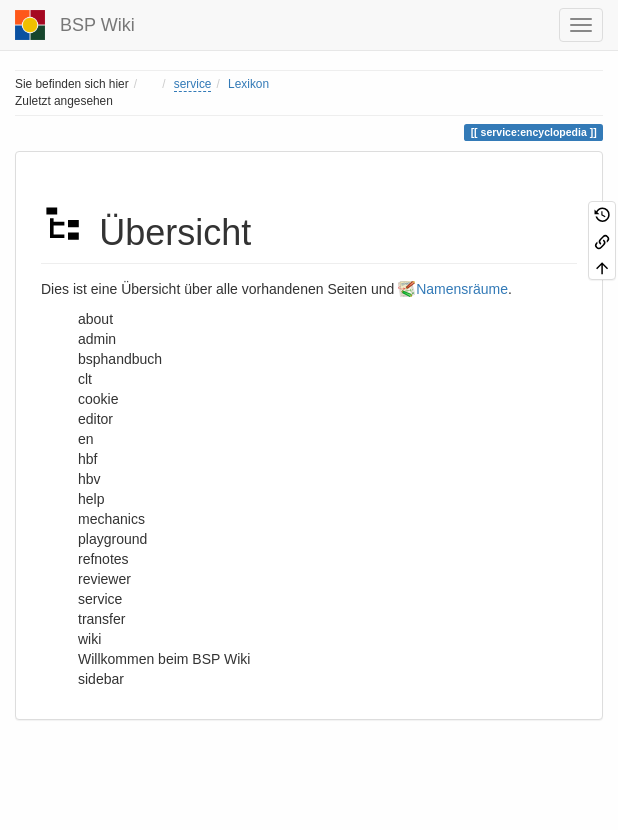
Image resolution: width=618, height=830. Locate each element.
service (193, 84)
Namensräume (462, 289)
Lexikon (248, 84)
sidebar (101, 679)
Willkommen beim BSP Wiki (164, 659)
